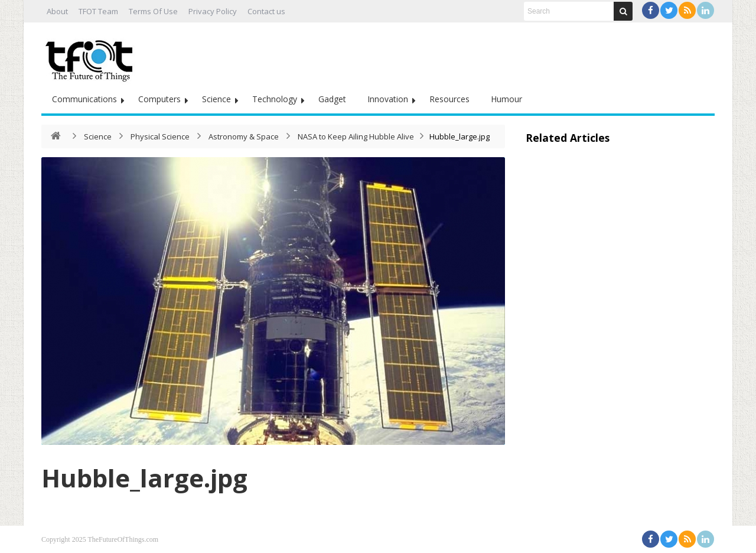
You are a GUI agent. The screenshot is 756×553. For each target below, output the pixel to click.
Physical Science (160, 136)
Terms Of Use (153, 11)
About (57, 11)
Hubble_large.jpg (144, 478)
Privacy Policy (213, 11)
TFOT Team (98, 11)
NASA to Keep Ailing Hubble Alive (356, 136)
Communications (84, 99)
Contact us (266, 11)
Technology (275, 99)
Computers (159, 99)
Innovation (388, 99)
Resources (449, 99)
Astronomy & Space (244, 136)
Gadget (332, 99)
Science (216, 99)
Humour (506, 99)
